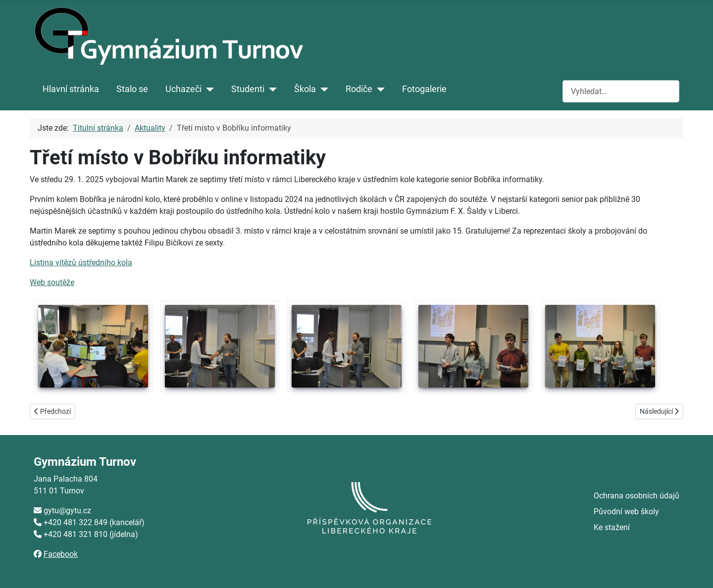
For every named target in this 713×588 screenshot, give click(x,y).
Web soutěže (52, 282)
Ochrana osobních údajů (637, 496)
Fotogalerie (424, 89)
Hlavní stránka (71, 89)
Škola (305, 89)
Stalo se (132, 89)
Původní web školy (626, 512)
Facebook (61, 554)
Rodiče (359, 89)
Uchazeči (183, 89)
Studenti (248, 89)
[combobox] (621, 91)
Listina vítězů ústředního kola (81, 263)
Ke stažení (612, 527)
